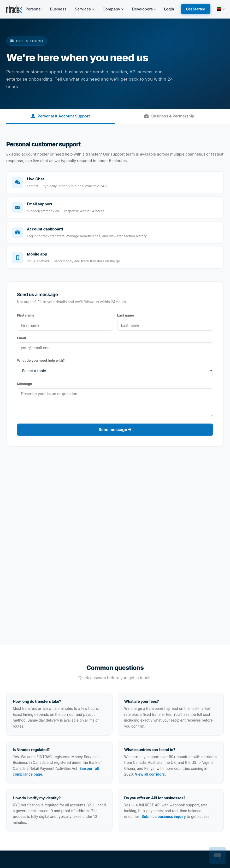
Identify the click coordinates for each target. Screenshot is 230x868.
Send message (115, 431)
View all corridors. (150, 776)
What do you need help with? (41, 362)
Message (25, 385)
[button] (219, 9)
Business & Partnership (169, 116)
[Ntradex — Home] (14, 9)
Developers (144, 9)
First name (26, 316)
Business (58, 9)
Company (113, 9)
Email (21, 339)
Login (169, 9)
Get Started (196, 9)
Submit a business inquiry (164, 818)
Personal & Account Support (61, 116)
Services (85, 9)
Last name (126, 316)
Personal (34, 9)
